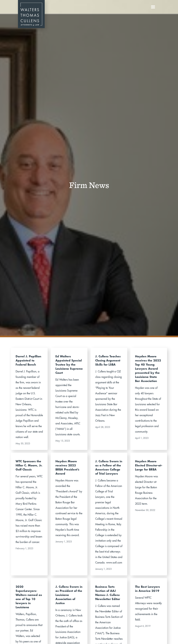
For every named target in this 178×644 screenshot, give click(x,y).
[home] (31, 7)
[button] (153, 7)
